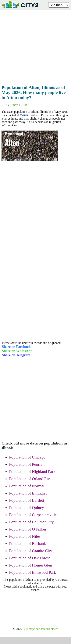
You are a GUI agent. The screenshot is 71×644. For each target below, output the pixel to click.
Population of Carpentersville (33, 515)
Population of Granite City (31, 551)
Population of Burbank (27, 544)
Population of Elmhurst (28, 493)
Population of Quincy (27, 508)
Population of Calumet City (31, 522)
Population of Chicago (27, 457)
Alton (24, 105)
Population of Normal (27, 486)
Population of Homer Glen (31, 565)
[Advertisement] (35, 46)
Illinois (14, 105)
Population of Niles (25, 536)
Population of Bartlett (27, 500)
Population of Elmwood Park (33, 572)
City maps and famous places (41, 629)
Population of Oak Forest (29, 558)
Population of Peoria (26, 464)
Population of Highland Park (32, 472)
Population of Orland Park (30, 479)
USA (4, 105)
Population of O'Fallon (28, 529)
